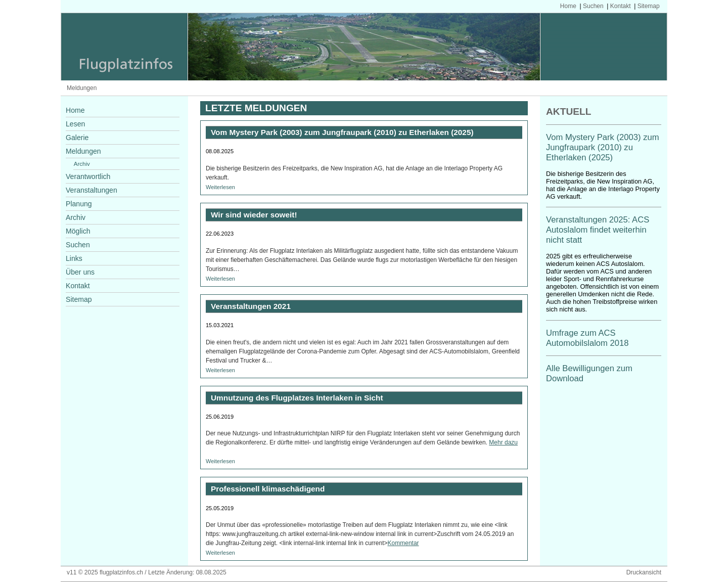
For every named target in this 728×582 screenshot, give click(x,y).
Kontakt (621, 6)
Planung (79, 204)
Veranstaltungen (92, 190)
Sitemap (649, 6)
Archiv (82, 164)
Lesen (75, 124)
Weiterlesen (220, 187)
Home (568, 6)
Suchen (593, 6)
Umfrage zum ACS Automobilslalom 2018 (587, 338)
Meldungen (82, 88)
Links (74, 258)
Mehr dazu (503, 442)
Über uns (80, 272)
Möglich (78, 231)
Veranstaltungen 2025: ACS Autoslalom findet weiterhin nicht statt (598, 230)
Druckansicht (644, 572)
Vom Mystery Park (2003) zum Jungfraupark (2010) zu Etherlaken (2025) (603, 147)
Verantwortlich (88, 176)
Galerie (77, 138)
